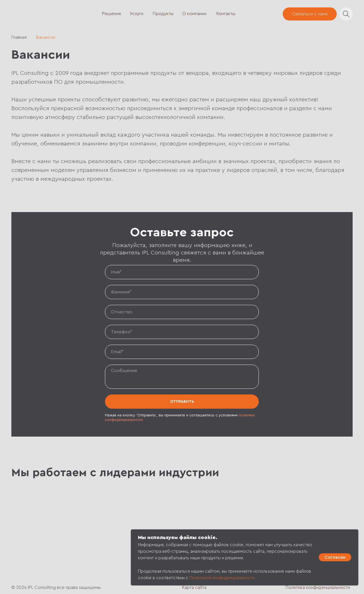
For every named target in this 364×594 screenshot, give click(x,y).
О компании (194, 14)
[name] (182, 272)
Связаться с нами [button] (310, 14)
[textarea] (182, 377)
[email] (182, 352)
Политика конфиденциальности (318, 587)
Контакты (226, 14)
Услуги (136, 14)
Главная (19, 37)
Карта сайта (194, 587)
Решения (111, 14)
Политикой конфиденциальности (222, 578)
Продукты (163, 14)
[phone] (182, 332)
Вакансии (46, 37)
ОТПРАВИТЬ (182, 402)
